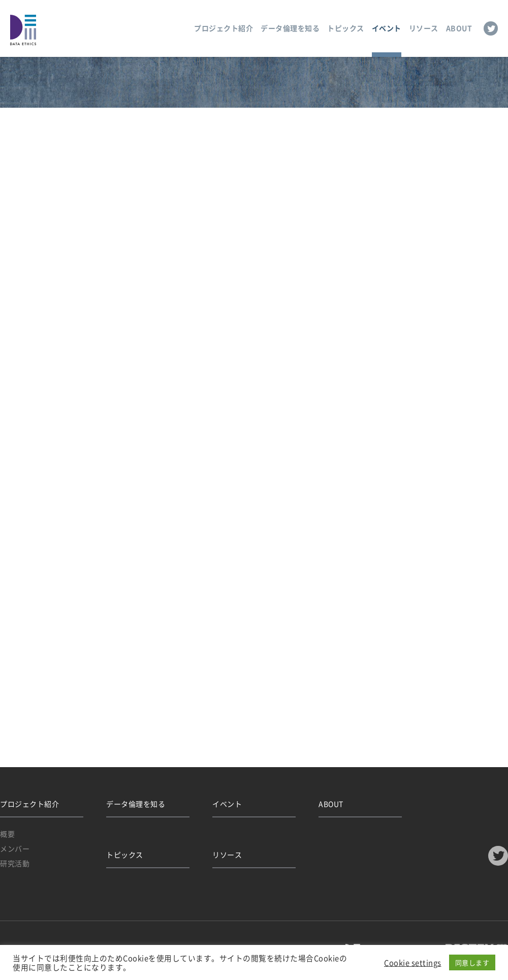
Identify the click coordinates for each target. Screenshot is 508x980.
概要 (7, 834)
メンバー (15, 848)
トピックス (346, 28)
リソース (424, 28)
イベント (387, 28)
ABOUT (459, 28)
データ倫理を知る (290, 28)
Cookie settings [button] (413, 963)
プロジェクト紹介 (224, 28)
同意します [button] (472, 962)
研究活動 (15, 863)
